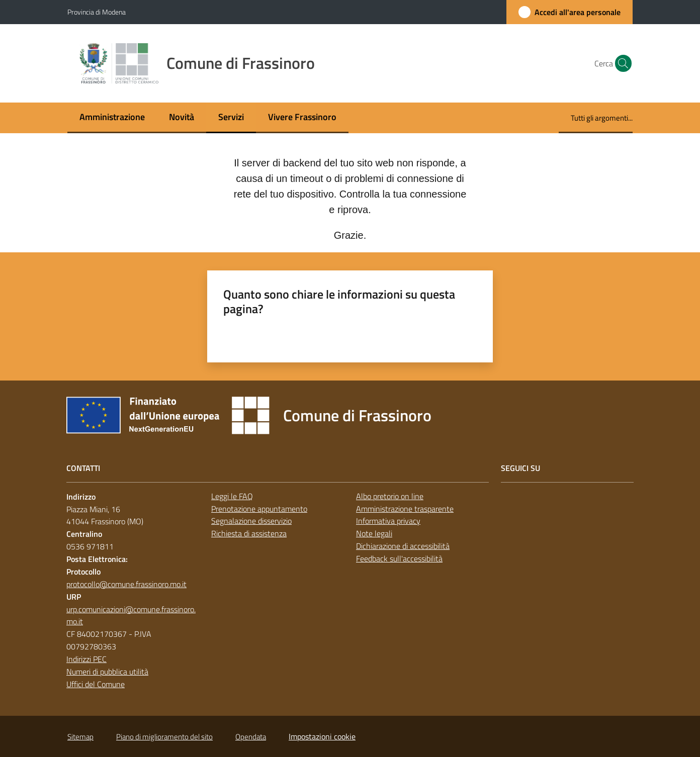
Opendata (251, 737)
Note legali (374, 533)
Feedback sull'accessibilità (399, 558)
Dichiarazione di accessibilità (403, 546)
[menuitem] (112, 118)
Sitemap (80, 737)
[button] (621, 63)
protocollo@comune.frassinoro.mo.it (126, 584)
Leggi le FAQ (232, 496)
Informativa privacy (388, 521)
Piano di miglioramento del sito (164, 737)
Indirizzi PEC (86, 659)
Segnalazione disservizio (251, 521)
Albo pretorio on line (390, 496)
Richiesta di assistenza (249, 533)
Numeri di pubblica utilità (107, 672)
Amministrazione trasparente (405, 509)
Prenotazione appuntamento (259, 509)
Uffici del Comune (96, 684)
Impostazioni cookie (322, 736)
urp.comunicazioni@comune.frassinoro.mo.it (131, 616)
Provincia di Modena (97, 12)
